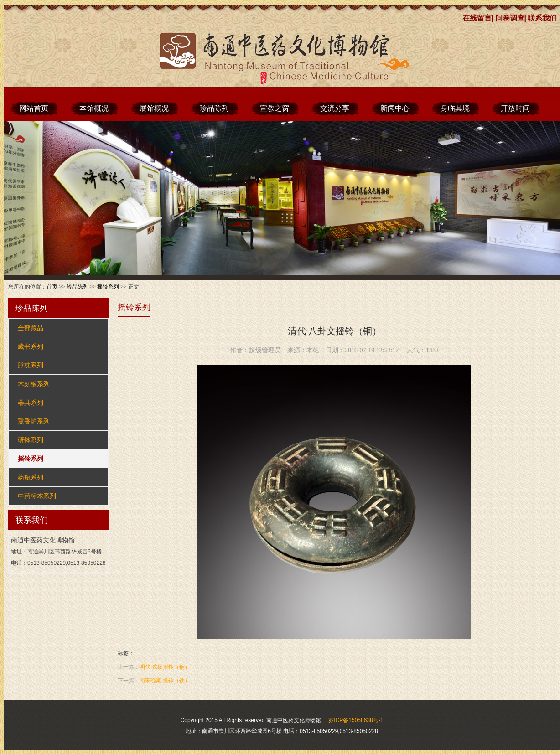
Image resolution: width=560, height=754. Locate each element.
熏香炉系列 (34, 421)
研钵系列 (31, 440)
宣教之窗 (275, 108)
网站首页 (34, 108)
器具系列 (31, 403)
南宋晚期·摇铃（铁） (165, 681)
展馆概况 (154, 108)
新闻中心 (395, 108)
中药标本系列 (37, 496)
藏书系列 (31, 346)
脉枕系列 (31, 365)
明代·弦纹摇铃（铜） (165, 667)
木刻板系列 (34, 384)
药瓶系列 (31, 477)
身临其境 (455, 108)
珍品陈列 (214, 108)
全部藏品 (31, 328)
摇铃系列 (108, 287)
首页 (52, 287)
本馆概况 (94, 108)
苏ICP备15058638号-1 (356, 720)
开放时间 (515, 108)
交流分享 (335, 108)
